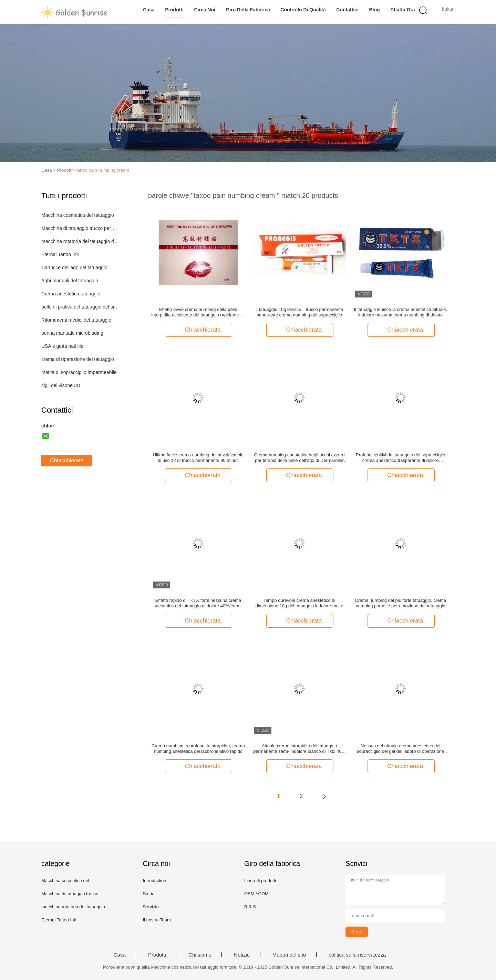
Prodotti (174, 10)
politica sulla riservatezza (357, 955)
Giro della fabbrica (248, 10)
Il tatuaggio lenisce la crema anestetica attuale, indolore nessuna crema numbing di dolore (401, 312)
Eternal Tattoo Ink (60, 254)
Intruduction (154, 881)
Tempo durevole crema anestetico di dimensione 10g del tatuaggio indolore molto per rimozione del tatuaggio (299, 603)
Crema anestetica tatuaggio (71, 294)
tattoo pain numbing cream (103, 170)
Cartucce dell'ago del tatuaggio (74, 267)
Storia (148, 894)
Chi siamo (200, 955)
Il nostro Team (157, 920)
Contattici (347, 10)
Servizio (151, 907)
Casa (149, 10)
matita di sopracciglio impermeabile (79, 372)
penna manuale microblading (72, 333)
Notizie (242, 955)
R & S (250, 907)
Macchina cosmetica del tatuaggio (78, 215)
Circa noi (204, 10)
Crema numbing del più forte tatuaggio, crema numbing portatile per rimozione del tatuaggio (400, 603)
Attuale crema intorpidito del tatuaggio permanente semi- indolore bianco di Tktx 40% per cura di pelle (299, 749)
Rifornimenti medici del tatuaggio (76, 320)
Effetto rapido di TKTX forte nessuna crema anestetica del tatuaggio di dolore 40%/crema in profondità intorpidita (198, 603)
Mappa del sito (289, 955)
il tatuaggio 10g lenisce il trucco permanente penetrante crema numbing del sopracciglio (299, 312)
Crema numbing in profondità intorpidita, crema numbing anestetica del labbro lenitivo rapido (198, 749)
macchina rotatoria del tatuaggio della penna (80, 241)
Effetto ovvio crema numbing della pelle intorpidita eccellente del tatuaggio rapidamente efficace (198, 312)
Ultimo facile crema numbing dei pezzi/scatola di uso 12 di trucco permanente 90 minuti (198, 458)
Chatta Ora (403, 10)
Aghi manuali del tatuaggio (70, 281)
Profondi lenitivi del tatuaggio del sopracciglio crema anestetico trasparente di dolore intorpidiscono (400, 458)
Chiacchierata (67, 460)
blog (374, 10)
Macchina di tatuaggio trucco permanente (80, 228)
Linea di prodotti (260, 881)
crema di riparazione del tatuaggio (78, 359)
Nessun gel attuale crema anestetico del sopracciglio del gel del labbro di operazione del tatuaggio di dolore (400, 749)
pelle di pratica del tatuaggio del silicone (80, 307)
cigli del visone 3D (61, 385)
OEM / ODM (256, 894)
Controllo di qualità (303, 10)
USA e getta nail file (62, 346)
